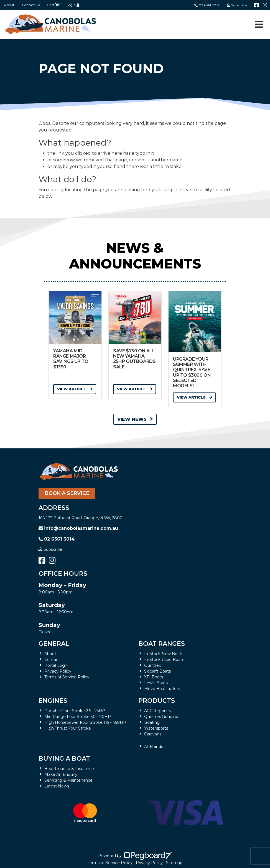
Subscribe (50, 549)
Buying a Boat (64, 759)
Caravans (153, 734)
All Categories (157, 711)
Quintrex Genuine (161, 717)
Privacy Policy (58, 671)
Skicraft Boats (157, 671)
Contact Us (31, 5)
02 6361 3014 (207, 5)
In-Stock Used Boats (164, 660)
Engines (53, 701)
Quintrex (152, 665)
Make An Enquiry (61, 774)
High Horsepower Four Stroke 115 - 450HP (85, 722)
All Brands (154, 746)
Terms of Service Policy (67, 677)
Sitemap (174, 863)
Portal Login (56, 665)
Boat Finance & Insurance (69, 769)
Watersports (156, 728)
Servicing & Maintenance (68, 780)
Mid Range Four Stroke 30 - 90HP (78, 717)
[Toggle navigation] (259, 24)
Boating (152, 722)
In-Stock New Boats (164, 654)
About (9, 5)
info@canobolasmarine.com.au (78, 528)
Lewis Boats (156, 683)
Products (157, 701)
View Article (75, 389)
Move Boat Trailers (162, 689)
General (54, 644)
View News (135, 419)
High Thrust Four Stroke (68, 728)
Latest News (57, 786)
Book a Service (67, 493)
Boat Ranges (162, 644)
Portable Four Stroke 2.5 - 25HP (75, 711)
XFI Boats (154, 677)
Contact (52, 660)
